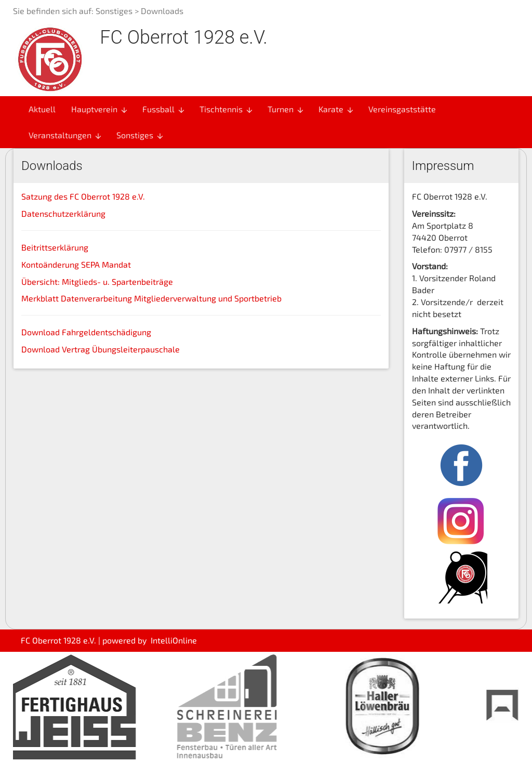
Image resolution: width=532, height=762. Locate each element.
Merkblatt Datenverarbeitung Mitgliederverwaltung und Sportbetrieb (151, 298)
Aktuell (42, 109)
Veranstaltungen (65, 135)
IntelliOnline (174, 640)
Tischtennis (227, 109)
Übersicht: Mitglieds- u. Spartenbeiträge (97, 281)
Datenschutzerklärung (63, 213)
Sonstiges (114, 11)
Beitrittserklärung (55, 247)
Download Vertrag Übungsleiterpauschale (101, 349)
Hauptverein (100, 109)
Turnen (286, 109)
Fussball (164, 109)
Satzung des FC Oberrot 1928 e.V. (83, 196)
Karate (336, 109)
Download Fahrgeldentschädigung (86, 332)
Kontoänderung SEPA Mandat (76, 264)
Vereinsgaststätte (402, 109)
